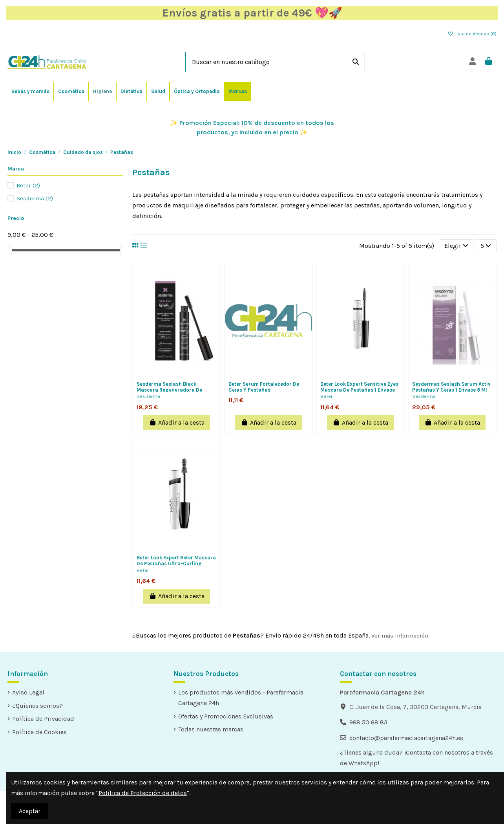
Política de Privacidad (43, 719)
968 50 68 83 (368, 722)
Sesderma (148, 396)
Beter (326, 396)
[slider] (10, 250)
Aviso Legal (28, 692)
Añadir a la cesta (177, 422)
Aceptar (30, 811)
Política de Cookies (39, 732)
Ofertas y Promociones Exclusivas (226, 716)
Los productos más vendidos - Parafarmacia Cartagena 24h (241, 698)
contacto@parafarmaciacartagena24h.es (406, 738)
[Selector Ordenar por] (456, 246)
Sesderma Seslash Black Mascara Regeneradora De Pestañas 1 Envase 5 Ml (169, 390)
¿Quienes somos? (37, 706)
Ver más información (400, 636)
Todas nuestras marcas (211, 729)
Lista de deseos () (472, 34)
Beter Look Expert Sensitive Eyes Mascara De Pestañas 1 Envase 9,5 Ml (359, 390)
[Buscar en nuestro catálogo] (356, 62)
